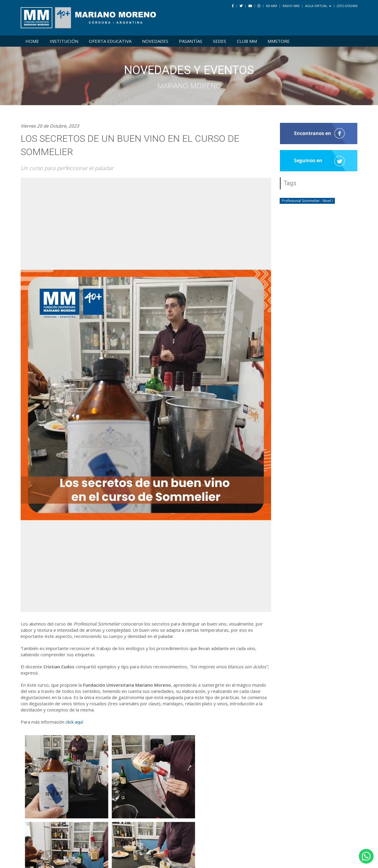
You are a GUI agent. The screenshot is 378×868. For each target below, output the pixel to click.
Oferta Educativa (110, 41)
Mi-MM (272, 6)
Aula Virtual (318, 6)
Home (32, 41)
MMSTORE (279, 41)
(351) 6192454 (347, 6)
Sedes (220, 41)
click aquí (74, 722)
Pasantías (191, 41)
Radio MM (291, 6)
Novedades (155, 41)
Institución (64, 41)
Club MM (247, 41)
